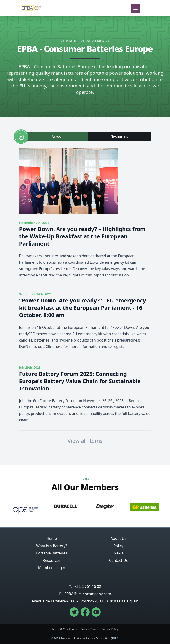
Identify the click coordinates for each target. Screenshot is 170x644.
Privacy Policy (89, 629)
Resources (119, 137)
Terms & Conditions (64, 629)
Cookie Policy (110, 629)
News (56, 137)
